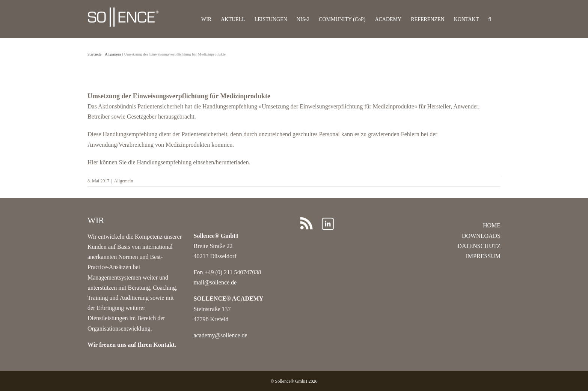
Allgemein (124, 181)
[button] (490, 19)
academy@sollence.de (221, 335)
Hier (93, 162)
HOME (492, 225)
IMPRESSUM (483, 256)
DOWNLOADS (481, 236)
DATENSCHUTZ (479, 246)
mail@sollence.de (215, 282)
